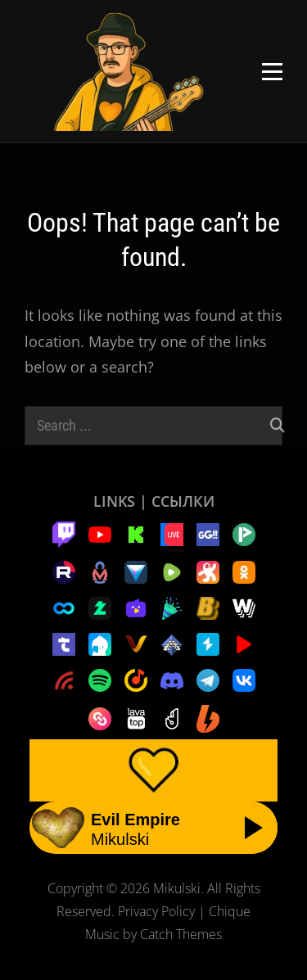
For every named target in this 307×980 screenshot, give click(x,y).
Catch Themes (181, 934)
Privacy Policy (156, 911)
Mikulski (177, 888)
